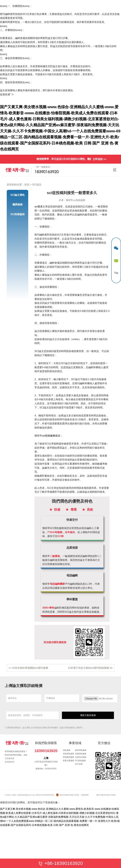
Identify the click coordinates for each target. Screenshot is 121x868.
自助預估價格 (81, 757)
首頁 (27, 185)
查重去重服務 (68, 761)
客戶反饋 (79, 764)
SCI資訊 (37, 185)
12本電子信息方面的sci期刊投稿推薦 (88, 668)
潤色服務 (67, 750)
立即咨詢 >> (99, 159)
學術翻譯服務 (68, 757)
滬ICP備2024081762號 (69, 795)
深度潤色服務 (68, 754)
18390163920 (46, 751)
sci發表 (39, 207)
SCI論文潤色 (17, 195)
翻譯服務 (18, 205)
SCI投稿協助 (17, 214)
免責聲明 (85, 795)
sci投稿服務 (49, 436)
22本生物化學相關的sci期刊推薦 (30, 668)
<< (10, 668)
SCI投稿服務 (80, 761)
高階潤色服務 (81, 754)
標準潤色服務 (81, 750)
